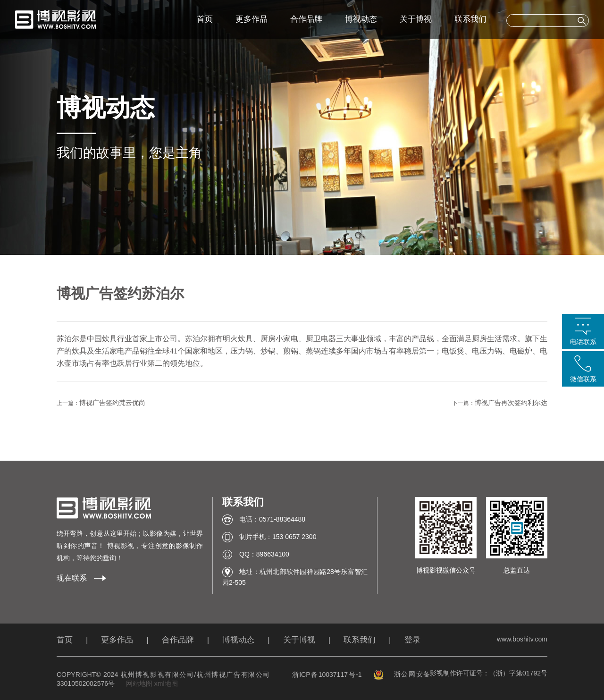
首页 (205, 19)
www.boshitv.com (522, 639)
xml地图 (166, 683)
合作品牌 (306, 19)
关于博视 (416, 19)
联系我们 (470, 19)
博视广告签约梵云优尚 (112, 403)
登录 (412, 640)
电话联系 (583, 342)
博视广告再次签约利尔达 (511, 403)
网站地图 (139, 683)
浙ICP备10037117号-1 (327, 675)
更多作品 (252, 19)
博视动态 (361, 19)
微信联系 (583, 379)
